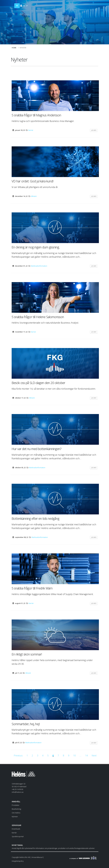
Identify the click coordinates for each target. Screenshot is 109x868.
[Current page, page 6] (53, 755)
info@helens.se (18, 792)
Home (14, 48)
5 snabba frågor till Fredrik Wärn (32, 588)
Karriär (31, 130)
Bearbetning (16, 809)
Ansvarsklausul (37, 857)
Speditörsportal (18, 836)
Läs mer (94, 130)
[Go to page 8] (63, 755)
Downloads (16, 829)
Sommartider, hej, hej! (26, 724)
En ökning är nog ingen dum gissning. (36, 247)
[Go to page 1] (27, 755)
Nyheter (15, 817)
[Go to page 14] (86, 755)
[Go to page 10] (74, 755)
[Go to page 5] (48, 755)
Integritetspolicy (18, 861)
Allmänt (34, 196)
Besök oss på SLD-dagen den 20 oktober (38, 383)
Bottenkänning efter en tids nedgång (35, 518)
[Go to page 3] (38, 755)
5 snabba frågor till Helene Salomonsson (38, 317)
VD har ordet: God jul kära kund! (32, 181)
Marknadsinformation (39, 266)
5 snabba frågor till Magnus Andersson (36, 115)
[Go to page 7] (58, 755)
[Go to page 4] (43, 755)
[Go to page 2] (32, 755)
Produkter (16, 805)
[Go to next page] (94, 755)
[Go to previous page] (18, 755)
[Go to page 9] (69, 755)
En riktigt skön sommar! (27, 654)
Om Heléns (16, 813)
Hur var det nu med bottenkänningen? (36, 449)
